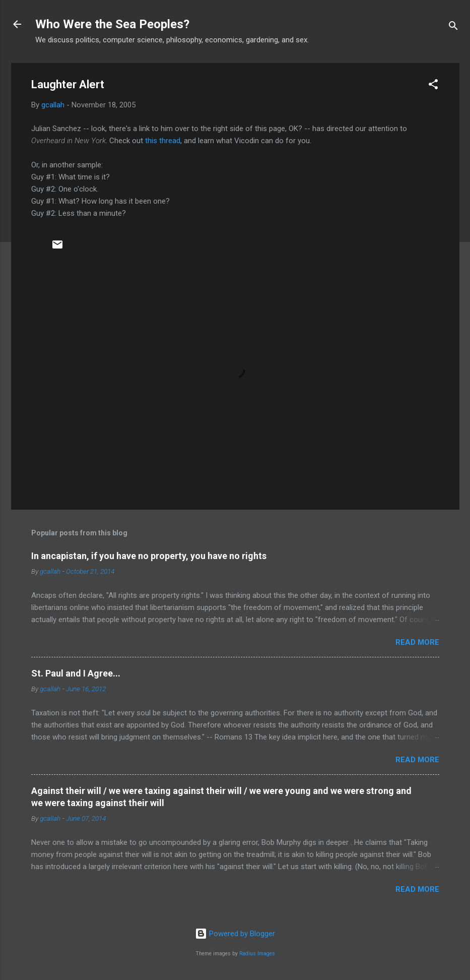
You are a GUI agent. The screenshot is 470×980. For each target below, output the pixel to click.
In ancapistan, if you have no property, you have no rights (149, 556)
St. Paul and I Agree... (76, 673)
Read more (417, 642)
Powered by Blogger (235, 934)
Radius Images (257, 954)
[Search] (453, 27)
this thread (163, 141)
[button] (433, 86)
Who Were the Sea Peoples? (112, 24)
